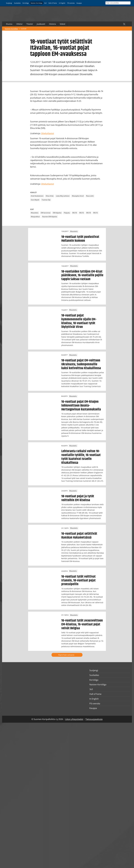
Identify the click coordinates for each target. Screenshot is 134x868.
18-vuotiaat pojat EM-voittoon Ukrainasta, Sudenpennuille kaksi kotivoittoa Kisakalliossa (81, 364)
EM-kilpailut (57, 213)
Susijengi (9, 3)
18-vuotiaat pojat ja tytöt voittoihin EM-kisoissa (78, 498)
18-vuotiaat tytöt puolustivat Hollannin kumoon (80, 239)
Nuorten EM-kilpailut (50, 217)
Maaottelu (35, 213)
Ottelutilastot (48, 133)
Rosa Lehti (90, 196)
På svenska (71, 3)
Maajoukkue (35, 217)
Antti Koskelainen (37, 196)
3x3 (45, 3)
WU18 (89, 213)
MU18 (75, 213)
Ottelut (19, 24)
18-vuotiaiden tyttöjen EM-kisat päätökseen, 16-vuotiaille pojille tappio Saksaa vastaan (82, 275)
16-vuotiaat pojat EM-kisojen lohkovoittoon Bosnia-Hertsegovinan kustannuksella (81, 406)
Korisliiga (26, 3)
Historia (52, 24)
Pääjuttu (67, 213)
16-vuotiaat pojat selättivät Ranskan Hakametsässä (79, 536)
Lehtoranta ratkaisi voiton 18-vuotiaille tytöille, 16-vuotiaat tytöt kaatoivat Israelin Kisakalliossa (81, 457)
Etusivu (9, 24)
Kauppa (79, 3)
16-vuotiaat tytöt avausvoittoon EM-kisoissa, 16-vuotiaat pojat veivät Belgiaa (82, 624)
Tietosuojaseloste (94, 719)
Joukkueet (41, 24)
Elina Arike (50, 196)
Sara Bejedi (35, 200)
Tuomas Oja (46, 200)
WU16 (95, 213)
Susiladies (17, 3)
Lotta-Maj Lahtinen (63, 196)
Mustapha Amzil (78, 196)
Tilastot (30, 24)
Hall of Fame (53, 3)
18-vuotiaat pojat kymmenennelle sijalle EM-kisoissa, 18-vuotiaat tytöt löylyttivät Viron (79, 321)
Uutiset (24, 29)
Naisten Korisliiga (36, 3)
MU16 (82, 213)
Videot (62, 24)
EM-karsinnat (46, 213)
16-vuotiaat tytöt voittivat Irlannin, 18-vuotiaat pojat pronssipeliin (78, 580)
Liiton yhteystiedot (74, 719)
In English (62, 3)
